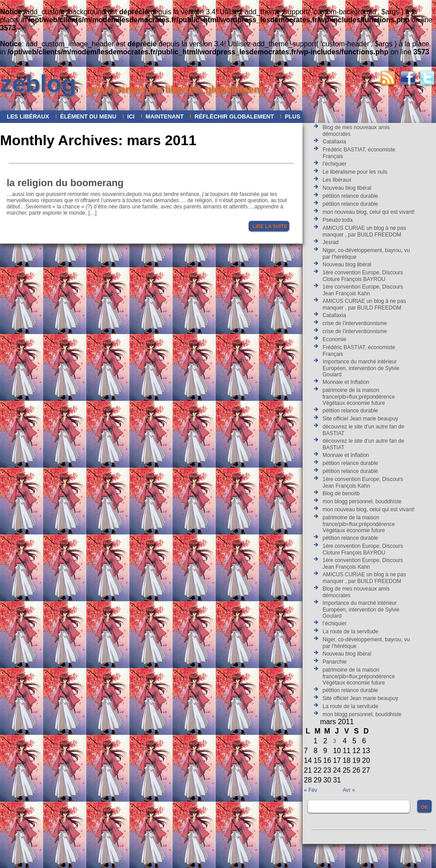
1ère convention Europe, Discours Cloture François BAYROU (363, 276)
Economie (334, 339)
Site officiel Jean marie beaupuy (360, 419)
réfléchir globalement (234, 116)
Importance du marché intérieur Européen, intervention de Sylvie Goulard (361, 368)
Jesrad (331, 242)
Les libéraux (28, 116)
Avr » (349, 790)
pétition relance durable (350, 196)
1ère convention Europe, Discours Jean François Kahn (363, 290)
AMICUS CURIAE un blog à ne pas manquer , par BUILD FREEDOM (364, 231)
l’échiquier (335, 164)
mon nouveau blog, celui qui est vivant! (369, 212)
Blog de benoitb (341, 493)
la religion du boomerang (65, 183)
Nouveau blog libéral (347, 188)
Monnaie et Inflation (346, 382)
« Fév (311, 790)
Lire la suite (270, 226)
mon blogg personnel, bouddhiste (362, 501)
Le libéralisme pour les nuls (355, 172)
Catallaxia (334, 142)
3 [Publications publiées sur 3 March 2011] (334, 741)
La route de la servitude (350, 632)
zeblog (38, 83)
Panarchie (335, 662)
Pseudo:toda (337, 220)
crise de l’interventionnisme (355, 323)
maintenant (165, 116)
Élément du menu (88, 116)
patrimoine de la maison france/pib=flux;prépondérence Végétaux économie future (359, 397)
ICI (131, 116)
